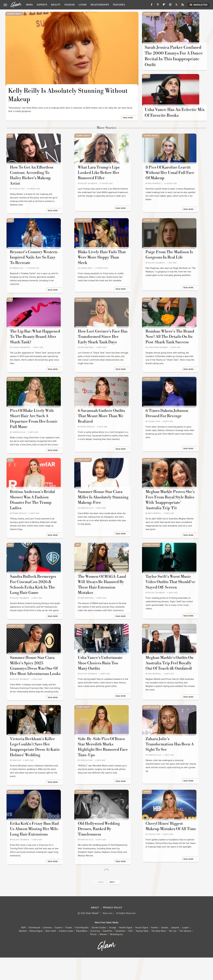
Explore (59, 950)
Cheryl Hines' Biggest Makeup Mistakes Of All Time (172, 852)
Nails (10, 227)
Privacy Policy (113, 930)
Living (83, 5)
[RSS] (183, 6)
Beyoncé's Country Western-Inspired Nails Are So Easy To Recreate (36, 269)
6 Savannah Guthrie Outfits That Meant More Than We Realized (106, 429)
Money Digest (36, 953)
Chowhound (34, 950)
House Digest (142, 950)
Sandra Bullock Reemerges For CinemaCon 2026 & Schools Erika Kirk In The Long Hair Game (37, 602)
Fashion (70, 5)
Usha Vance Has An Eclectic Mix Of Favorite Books (171, 122)
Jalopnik (175, 950)
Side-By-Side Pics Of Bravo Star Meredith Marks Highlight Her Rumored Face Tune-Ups (106, 773)
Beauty (56, 5)
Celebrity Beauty (14, 14)
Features (119, 5)
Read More (128, 128)
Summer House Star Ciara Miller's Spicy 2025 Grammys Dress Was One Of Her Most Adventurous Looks (36, 689)
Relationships (100, 5)
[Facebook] (152, 6)
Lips (10, 308)
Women (103, 957)
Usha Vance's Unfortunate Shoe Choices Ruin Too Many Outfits (105, 684)
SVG (131, 953)
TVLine (93, 957)
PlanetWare (82, 953)
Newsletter (198, 5)
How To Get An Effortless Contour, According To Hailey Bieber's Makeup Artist (36, 188)
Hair (78, 558)
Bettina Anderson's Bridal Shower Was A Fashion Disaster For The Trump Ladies (37, 513)
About (95, 930)
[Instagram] (170, 6)
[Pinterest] (158, 6)
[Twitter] (176, 6)
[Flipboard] (164, 6)
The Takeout (185, 953)
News (29, 5)
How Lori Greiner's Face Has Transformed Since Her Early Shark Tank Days (103, 350)
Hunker (155, 950)
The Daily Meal (158, 953)
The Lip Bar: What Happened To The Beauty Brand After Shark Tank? (38, 350)
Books (146, 81)
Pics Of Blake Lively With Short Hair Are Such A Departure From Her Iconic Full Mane (38, 432)
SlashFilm (108, 953)
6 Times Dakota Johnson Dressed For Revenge (167, 429)
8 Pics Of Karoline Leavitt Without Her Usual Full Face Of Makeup (173, 188)
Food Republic (82, 950)
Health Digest (126, 950)
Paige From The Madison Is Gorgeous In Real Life (170, 266)
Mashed (23, 953)
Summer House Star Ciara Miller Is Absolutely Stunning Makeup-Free (106, 513)
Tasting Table (142, 953)
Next (112, 905)
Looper (185, 950)
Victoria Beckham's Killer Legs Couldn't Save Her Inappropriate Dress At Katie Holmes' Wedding (39, 773)
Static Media (92, 936)
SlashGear (120, 953)
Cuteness (47, 950)
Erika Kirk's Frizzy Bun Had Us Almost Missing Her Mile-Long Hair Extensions (37, 854)
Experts (42, 5)
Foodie (69, 950)
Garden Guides (99, 950)
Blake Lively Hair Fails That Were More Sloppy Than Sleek (104, 266)
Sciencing (95, 953)
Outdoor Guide (66, 953)
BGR (24, 950)
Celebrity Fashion (151, 14)
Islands (164, 950)
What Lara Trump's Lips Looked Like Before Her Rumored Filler (106, 185)
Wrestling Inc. (117, 957)
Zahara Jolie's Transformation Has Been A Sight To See (172, 770)
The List (172, 953)
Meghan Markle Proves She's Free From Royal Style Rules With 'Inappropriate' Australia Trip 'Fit (172, 515)
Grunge (113, 950)
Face (10, 145)
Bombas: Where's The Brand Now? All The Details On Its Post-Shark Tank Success (170, 350)
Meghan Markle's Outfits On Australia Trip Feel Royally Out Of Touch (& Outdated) (172, 686)
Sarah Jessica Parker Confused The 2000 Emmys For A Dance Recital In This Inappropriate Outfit (174, 60)
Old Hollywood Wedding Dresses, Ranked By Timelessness (99, 854)
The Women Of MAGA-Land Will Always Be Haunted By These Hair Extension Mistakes (106, 600)
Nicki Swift (51, 953)
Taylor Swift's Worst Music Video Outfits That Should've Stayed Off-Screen (171, 600)
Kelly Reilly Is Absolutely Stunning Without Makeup (68, 95)
